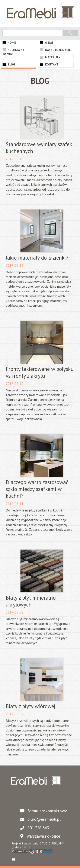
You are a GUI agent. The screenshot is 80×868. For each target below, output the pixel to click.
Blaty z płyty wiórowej (31, 706)
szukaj (70, 33)
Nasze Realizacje (58, 50)
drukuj (13, 859)
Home (12, 43)
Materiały (53, 57)
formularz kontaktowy (42, 811)
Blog (11, 64)
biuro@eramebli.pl (39, 819)
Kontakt (52, 64)
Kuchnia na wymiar (13, 52)
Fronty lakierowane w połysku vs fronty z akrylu (40, 372)
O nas (49, 43)
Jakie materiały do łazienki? (37, 258)
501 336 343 (33, 828)
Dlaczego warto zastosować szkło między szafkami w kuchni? (37, 489)
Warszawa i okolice (39, 836)
